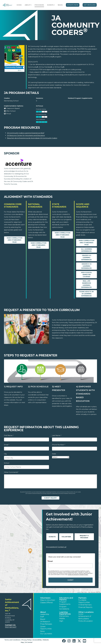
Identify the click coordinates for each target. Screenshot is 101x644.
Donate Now (73, 5)
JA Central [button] (29, 642)
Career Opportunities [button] (46, 628)
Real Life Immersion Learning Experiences (86, 284)
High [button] (61, 621)
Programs (39, 5)
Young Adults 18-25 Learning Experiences (87, 294)
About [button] (43, 612)
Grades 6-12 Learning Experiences (86, 266)
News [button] (42, 631)
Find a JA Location (86, 621)
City (5, 454)
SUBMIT (70, 580)
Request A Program (84, 537)
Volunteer (66, 537)
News (60, 5)
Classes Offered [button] (46, 603)
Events (50, 5)
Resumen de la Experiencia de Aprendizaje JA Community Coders (32, 138)
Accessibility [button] (37, 640)
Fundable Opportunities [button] (84, 601)
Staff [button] (42, 617)
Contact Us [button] (10, 625)
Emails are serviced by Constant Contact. (78, 575)
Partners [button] (82, 598)
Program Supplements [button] (65, 603)
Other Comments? (11, 472)
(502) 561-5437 (11, 627)
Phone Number (59, 445)
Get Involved (90, 5)
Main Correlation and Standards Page (15, 240)
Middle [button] (62, 618)
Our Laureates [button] (46, 634)
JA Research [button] (45, 622)
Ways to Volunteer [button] (48, 600)
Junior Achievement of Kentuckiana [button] (85, 616)
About (28, 5)
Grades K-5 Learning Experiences (86, 258)
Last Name (57, 435)
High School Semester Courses (86, 275)
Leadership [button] (45, 614)
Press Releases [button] (46, 624)
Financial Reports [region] (85, 607)
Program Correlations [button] (64, 608)
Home (19, 5)
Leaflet (79, 592)
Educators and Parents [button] (66, 599)
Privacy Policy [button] (26, 640)
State (54, 454)
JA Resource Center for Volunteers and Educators (26, 135)
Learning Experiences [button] (65, 613)
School (7, 463)
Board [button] (43, 619)
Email (7, 445)
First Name (9, 435)
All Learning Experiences (87, 250)
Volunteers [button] (45, 598)
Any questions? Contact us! (56, 547)
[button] (31, 5)
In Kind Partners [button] (85, 605)
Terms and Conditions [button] (12, 640)
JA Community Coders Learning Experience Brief (26, 133)
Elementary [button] (64, 616)
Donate (52, 537)
